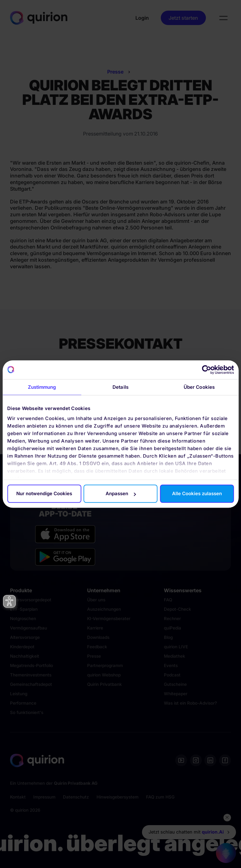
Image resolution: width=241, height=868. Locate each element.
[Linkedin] (210, 760)
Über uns (96, 600)
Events (171, 665)
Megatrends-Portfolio (31, 665)
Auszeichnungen (104, 609)
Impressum (44, 797)
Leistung (19, 694)
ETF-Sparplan (24, 609)
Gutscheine (175, 684)
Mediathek (175, 656)
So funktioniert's (27, 712)
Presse (115, 72)
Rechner (172, 619)
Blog (168, 637)
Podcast (172, 675)
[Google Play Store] (65, 557)
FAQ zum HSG (160, 797)
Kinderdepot (22, 647)
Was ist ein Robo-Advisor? (190, 703)
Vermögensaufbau (29, 628)
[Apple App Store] (65, 534)
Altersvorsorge (25, 637)
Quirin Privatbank (105, 684)
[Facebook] (225, 760)
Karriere (95, 628)
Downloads (98, 637)
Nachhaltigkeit (25, 656)
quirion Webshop (104, 675)
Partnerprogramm (105, 665)
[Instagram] (196, 760)
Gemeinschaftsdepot (31, 684)
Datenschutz (76, 797)
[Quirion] (39, 18)
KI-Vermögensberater (109, 619)
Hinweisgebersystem (118, 797)
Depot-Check (178, 609)
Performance (23, 703)
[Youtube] (181, 760)
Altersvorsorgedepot (31, 600)
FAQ (168, 600)
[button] (223, 18)
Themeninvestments (31, 675)
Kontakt (18, 797)
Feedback (97, 647)
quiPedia (173, 628)
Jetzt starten (183, 18)
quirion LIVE (176, 647)
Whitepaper (176, 694)
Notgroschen (23, 619)
